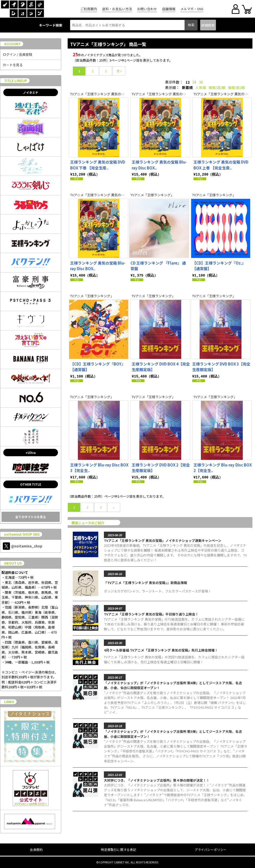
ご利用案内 (89, 9)
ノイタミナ (31, 92)
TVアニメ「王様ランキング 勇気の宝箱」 (101, 94)
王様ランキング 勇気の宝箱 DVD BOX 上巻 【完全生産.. (221, 165)
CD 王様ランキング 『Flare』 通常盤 (158, 266)
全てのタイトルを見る (31, 517)
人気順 (201, 87)
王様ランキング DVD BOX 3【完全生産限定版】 (221, 366)
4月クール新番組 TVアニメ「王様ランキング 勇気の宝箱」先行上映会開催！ (161, 649)
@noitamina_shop (23, 546)
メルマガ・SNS (192, 9)
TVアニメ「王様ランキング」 (152, 195)
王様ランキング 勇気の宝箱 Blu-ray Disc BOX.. (159, 165)
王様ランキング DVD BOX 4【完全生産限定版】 (161, 366)
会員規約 (36, 849)
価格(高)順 (217, 87)
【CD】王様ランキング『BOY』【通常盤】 (98, 366)
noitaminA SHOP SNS (22, 534)
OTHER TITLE (31, 484)
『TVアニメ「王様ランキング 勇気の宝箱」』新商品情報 (145, 582)
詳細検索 (208, 25)
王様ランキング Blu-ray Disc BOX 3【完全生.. (99, 467)
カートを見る (13, 65)
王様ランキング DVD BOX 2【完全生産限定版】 (161, 467)
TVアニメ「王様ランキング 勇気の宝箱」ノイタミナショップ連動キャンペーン (163, 539)
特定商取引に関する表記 (119, 849)
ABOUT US (13, 563)
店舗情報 (169, 9)
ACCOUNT (12, 44)
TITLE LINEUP (16, 81)
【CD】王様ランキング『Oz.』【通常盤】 (219, 266)
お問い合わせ (147, 9)
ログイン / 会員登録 (17, 54)
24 (194, 82)
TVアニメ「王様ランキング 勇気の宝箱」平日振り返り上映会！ (151, 613)
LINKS (9, 702)
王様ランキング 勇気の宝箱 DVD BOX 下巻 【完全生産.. (98, 165)
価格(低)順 (236, 87)
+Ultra (31, 453)
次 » (119, 71)
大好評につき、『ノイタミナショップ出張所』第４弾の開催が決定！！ (157, 779)
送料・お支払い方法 (117, 9)
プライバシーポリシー (211, 849)
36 (201, 82)
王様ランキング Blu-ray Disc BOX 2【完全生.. (223, 467)
